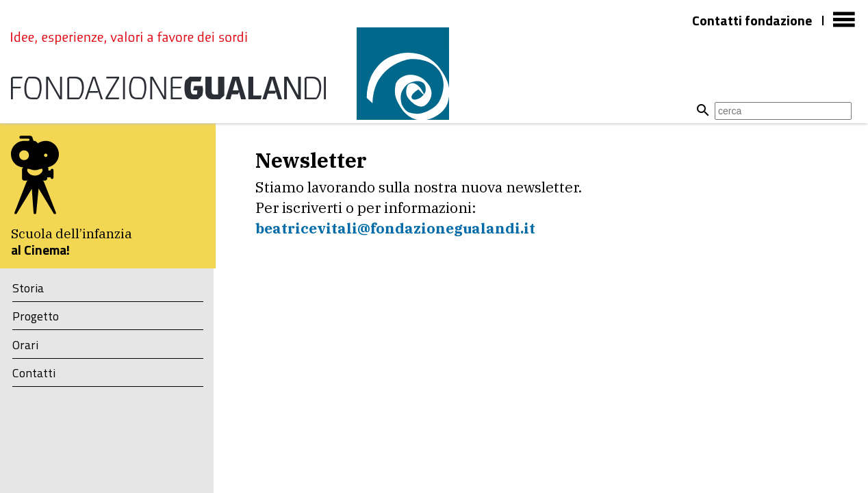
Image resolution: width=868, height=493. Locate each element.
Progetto (36, 316)
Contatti (34, 373)
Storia (28, 288)
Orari (25, 345)
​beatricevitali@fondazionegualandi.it (395, 228)
